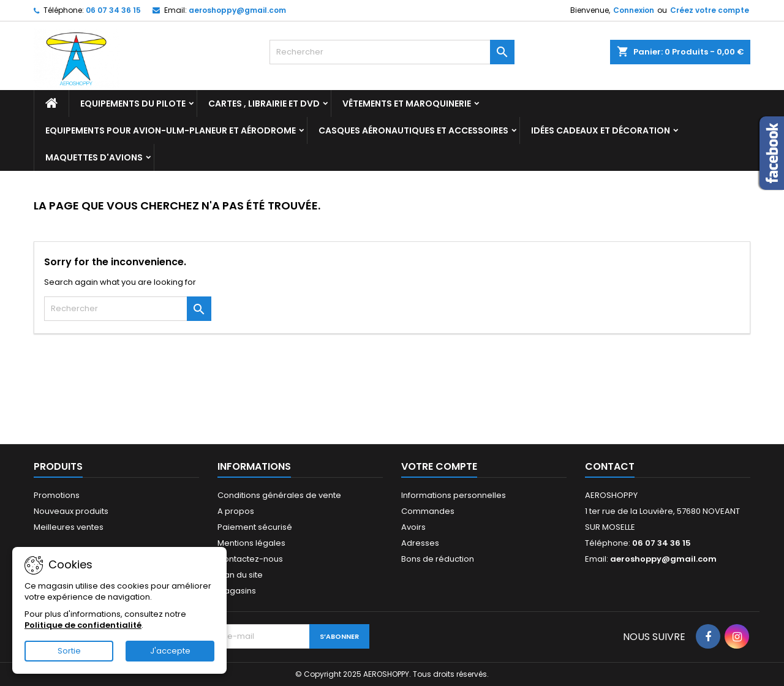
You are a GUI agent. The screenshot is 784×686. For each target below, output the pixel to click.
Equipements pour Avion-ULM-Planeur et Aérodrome (171, 130)
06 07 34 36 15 (113, 10)
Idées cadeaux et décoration (601, 130)
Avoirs (413, 527)
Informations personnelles (454, 495)
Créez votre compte (710, 10)
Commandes (428, 511)
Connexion (634, 10)
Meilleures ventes (69, 527)
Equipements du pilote (133, 104)
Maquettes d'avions (94, 157)
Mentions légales (251, 543)
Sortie (69, 651)
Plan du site (240, 575)
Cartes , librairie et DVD (264, 104)
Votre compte (439, 466)
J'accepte (170, 651)
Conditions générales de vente (279, 495)
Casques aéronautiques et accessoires (413, 130)
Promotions (57, 495)
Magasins (237, 591)
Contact (610, 466)
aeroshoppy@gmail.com (237, 10)
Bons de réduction (438, 559)
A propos (236, 511)
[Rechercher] (392, 52)
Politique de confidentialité (83, 625)
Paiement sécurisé (255, 527)
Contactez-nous (250, 559)
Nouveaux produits (71, 511)
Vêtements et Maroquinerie (407, 104)
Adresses (420, 543)
